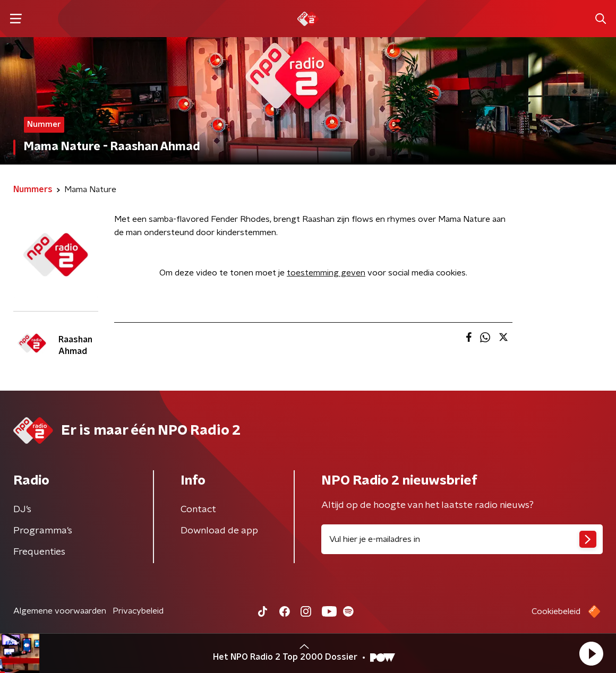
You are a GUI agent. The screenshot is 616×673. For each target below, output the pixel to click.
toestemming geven (326, 273)
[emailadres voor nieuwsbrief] (462, 539)
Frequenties (39, 552)
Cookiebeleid (556, 611)
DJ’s (22, 510)
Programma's (43, 531)
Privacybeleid (138, 611)
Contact (198, 510)
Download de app (219, 531)
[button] (591, 653)
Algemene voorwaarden (60, 611)
